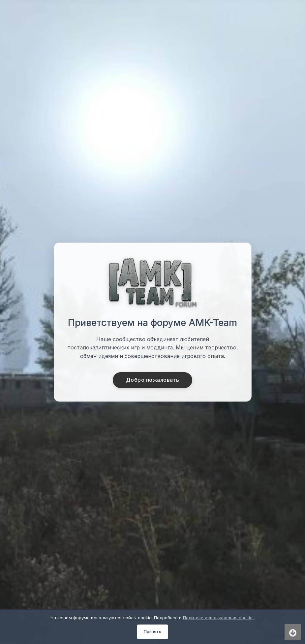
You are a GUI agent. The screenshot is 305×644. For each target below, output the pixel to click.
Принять (152, 632)
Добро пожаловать (152, 380)
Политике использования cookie (218, 618)
